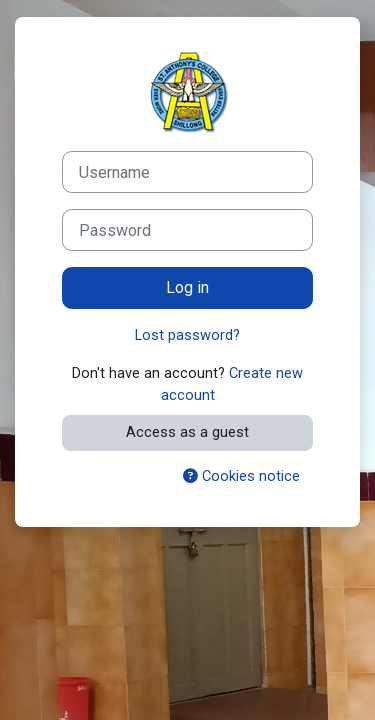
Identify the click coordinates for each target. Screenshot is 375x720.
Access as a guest (187, 432)
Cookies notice (241, 476)
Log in (187, 287)
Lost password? (187, 335)
